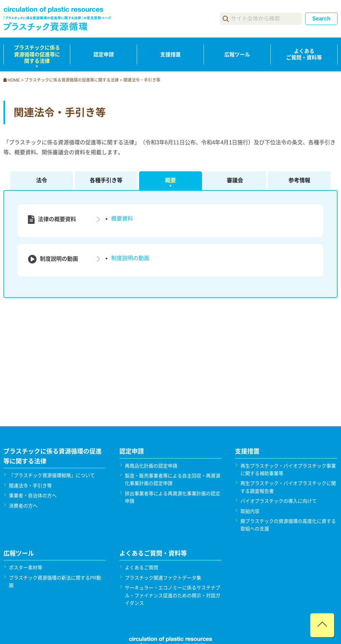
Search (321, 19)
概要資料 (122, 219)
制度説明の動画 (130, 258)
